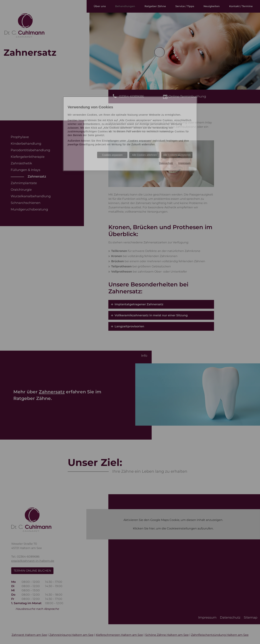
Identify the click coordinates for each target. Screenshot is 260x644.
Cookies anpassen (112, 155)
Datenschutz (166, 163)
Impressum (184, 163)
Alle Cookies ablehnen (144, 155)
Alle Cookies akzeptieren (177, 155)
